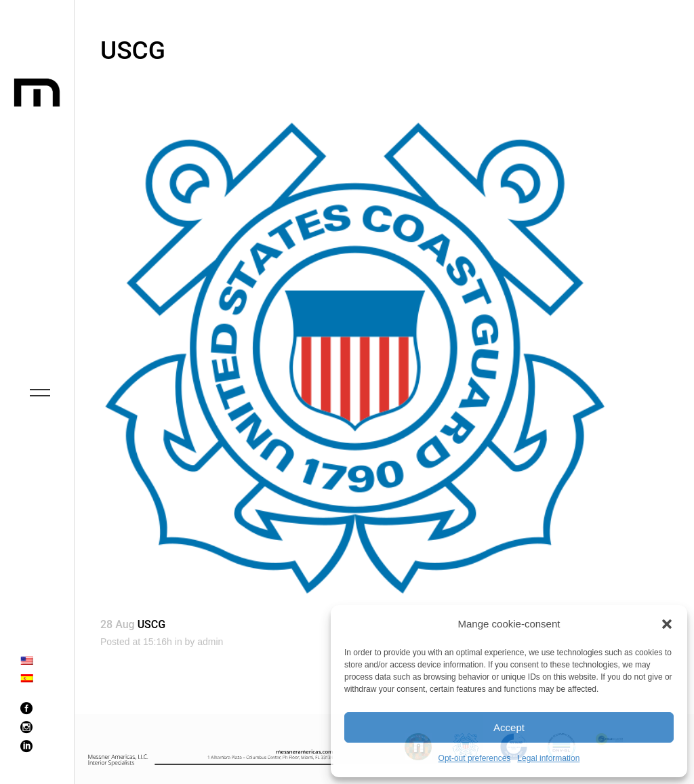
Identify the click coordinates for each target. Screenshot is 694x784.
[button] (667, 624)
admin (210, 642)
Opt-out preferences (475, 758)
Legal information (548, 758)
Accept (509, 727)
